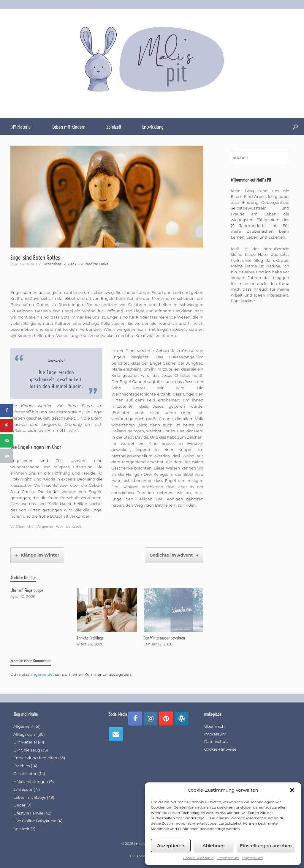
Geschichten (25, 774)
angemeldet (42, 674)
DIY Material (21, 127)
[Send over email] (7, 441)
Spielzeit (114, 127)
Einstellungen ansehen (266, 846)
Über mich (214, 726)
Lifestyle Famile (28, 813)
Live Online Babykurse (35, 821)
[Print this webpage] (7, 456)
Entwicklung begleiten (35, 758)
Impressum (252, 858)
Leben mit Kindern (69, 127)
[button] (292, 790)
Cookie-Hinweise (220, 749)
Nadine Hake (97, 264)
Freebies (22, 766)
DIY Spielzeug (27, 750)
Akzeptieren (171, 846)
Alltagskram (25, 734)
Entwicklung (153, 127)
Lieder (19, 805)
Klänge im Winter (37, 555)
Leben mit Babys (30, 797)
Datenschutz (228, 858)
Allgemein (46, 527)
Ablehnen (213, 846)
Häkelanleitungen (31, 782)
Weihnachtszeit (69, 527)
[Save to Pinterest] (7, 426)
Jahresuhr (23, 789)
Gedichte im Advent (174, 555)
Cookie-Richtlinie (198, 858)
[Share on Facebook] (7, 411)
